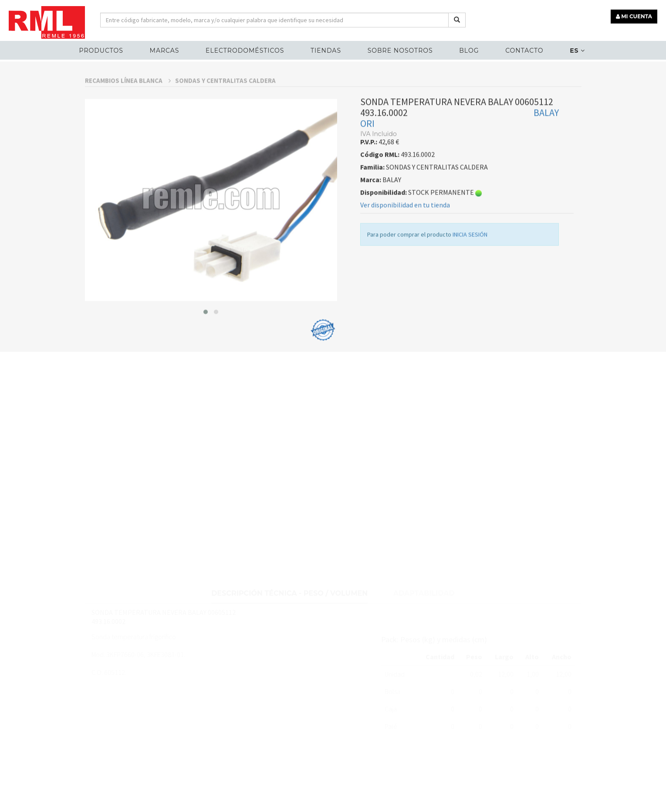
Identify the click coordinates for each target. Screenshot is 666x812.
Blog (469, 51)
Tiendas (326, 51)
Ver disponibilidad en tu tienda (405, 227)
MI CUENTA (634, 16)
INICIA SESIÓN (470, 256)
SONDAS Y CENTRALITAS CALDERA (225, 103)
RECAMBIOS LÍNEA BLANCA (128, 103)
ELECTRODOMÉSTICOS (245, 51)
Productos (101, 51)
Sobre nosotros (400, 51)
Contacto (524, 51)
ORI (367, 145)
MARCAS (165, 51)
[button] (206, 334)
